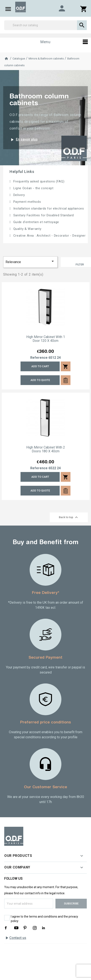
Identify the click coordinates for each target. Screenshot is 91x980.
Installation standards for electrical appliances (48, 208)
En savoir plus (24, 140)
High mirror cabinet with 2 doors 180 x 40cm (46, 449)
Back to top (69, 517)
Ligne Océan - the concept (33, 188)
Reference (39, 358)
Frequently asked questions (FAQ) (38, 181)
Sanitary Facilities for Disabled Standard (43, 215)
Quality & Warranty (27, 229)
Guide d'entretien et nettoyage (36, 222)
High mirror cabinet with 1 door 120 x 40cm (46, 339)
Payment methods (27, 202)
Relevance (30, 261)
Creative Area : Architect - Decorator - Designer (49, 236)
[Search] (45, 25)
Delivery (19, 195)
